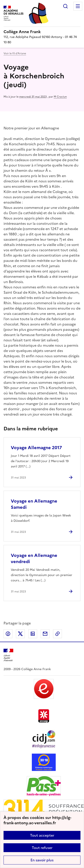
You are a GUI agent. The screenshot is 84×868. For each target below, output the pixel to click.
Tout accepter (42, 835)
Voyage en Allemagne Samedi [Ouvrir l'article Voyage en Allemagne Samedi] (34, 504)
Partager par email (45, 634)
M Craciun (60, 97)
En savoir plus (42, 860)
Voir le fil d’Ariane (15, 53)
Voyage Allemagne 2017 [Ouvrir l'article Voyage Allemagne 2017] (36, 448)
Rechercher (65, 6)
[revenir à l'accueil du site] (42, 32)
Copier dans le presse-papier (57, 634)
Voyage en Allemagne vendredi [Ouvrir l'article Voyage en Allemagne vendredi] (34, 558)
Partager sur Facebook (8, 634)
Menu (78, 6)
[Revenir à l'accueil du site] (8, 655)
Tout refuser (42, 848)
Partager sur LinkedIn (33, 634)
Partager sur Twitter (20, 634)
